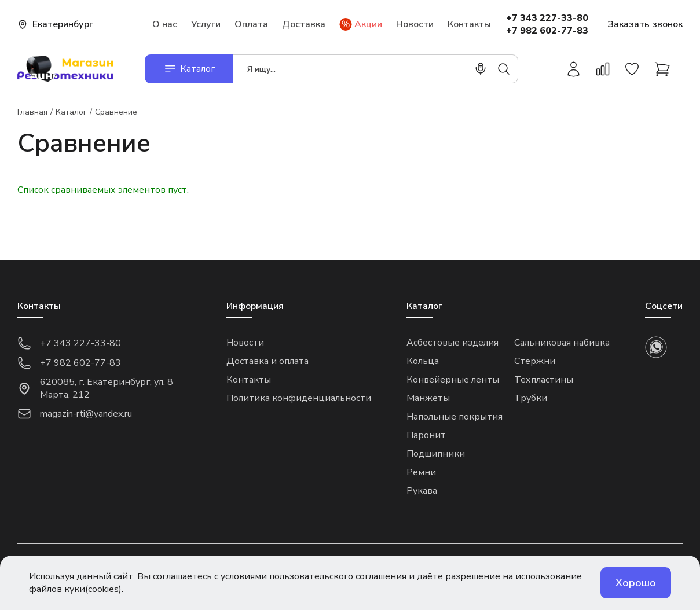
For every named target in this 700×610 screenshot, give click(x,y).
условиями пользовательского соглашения (314, 576)
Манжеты (428, 398)
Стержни (535, 361)
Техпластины (544, 380)
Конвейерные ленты (453, 380)
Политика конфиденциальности (299, 398)
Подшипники (436, 454)
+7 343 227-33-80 (547, 18)
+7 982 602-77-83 (547, 31)
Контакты (469, 24)
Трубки (531, 398)
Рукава (422, 491)
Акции (361, 24)
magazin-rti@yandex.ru (75, 414)
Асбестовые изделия (452, 343)
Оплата (251, 24)
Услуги (206, 24)
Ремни (421, 472)
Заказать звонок (645, 24)
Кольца (423, 361)
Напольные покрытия (455, 417)
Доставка (304, 24)
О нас (165, 24)
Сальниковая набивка (562, 343)
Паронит (426, 435)
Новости (415, 24)
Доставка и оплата (267, 361)
